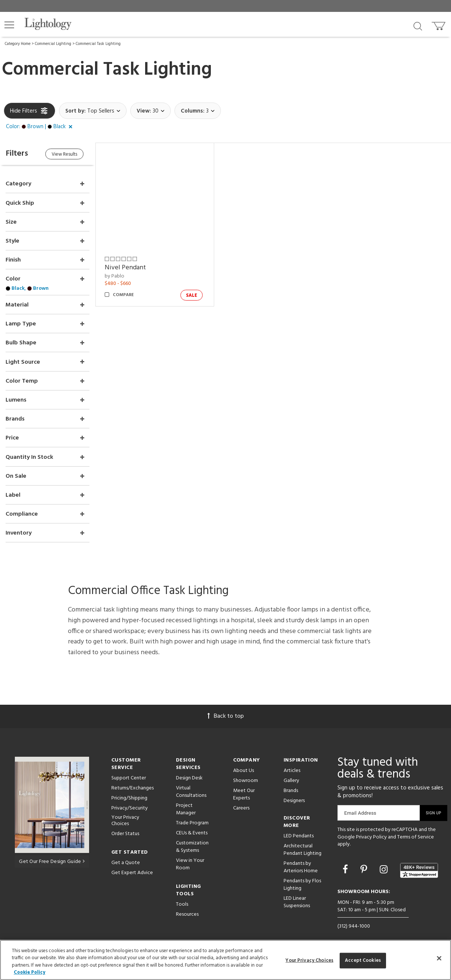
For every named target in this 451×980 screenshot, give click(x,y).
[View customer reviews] (419, 868)
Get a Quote (126, 860)
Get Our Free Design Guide (52, 859)
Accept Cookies (363, 960)
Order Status (125, 831)
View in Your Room (190, 862)
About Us (244, 768)
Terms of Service (416, 834)
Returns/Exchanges (133, 786)
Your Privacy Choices (125, 818)
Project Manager (186, 807)
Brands (291, 788)
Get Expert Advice (132, 870)
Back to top (226, 714)
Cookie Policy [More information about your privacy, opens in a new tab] (30, 972)
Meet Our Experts (244, 792)
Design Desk (189, 775)
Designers (294, 798)
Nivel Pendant (126, 267)
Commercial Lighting (53, 44)
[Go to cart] (439, 24)
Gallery (291, 778)
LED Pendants (299, 833)
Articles (292, 768)
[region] (225, 960)
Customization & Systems (192, 844)
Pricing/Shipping (129, 796)
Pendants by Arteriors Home (301, 865)
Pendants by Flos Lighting (302, 882)
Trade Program (192, 820)
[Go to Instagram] (385, 868)
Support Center (129, 775)
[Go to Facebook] (346, 868)
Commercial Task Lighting (98, 44)
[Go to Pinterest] (365, 868)
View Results (66, 154)
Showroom (246, 778)
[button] (9, 25)
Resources (187, 912)
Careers (241, 806)
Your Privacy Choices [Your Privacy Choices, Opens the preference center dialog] (309, 960)
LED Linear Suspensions (297, 900)
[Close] (439, 958)
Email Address (360, 810)
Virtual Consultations (191, 789)
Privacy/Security (130, 806)
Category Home (18, 44)
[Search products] (418, 26)
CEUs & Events (192, 830)
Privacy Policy (371, 834)
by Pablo (116, 276)
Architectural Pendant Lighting (303, 847)
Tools (182, 902)
